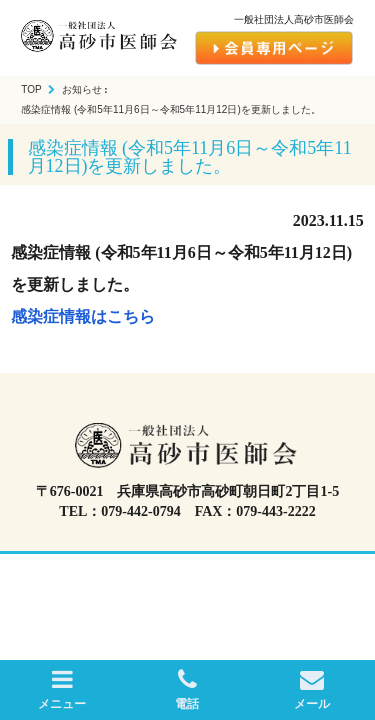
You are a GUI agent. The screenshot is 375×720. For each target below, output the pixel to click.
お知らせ (82, 89)
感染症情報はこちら (83, 316)
